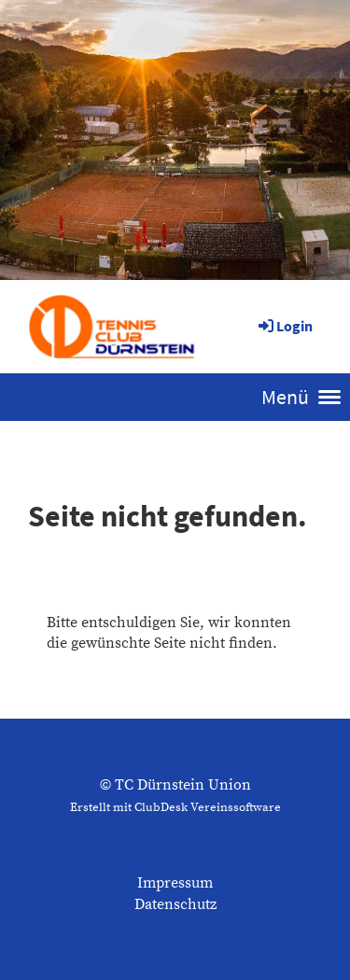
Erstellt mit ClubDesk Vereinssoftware (175, 807)
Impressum (175, 883)
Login (284, 326)
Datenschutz (175, 904)
